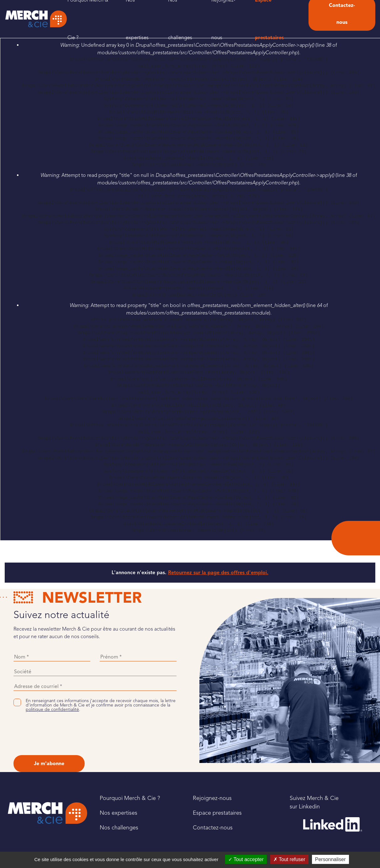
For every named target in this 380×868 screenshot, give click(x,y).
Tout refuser (289, 859)
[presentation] (61, 733)
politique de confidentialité (52, 709)
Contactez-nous (213, 828)
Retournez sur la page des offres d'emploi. (218, 573)
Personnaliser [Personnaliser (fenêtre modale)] (330, 859)
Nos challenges (119, 828)
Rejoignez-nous (212, 798)
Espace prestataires (217, 813)
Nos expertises (119, 813)
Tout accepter (246, 859)
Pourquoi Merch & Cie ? (130, 798)
